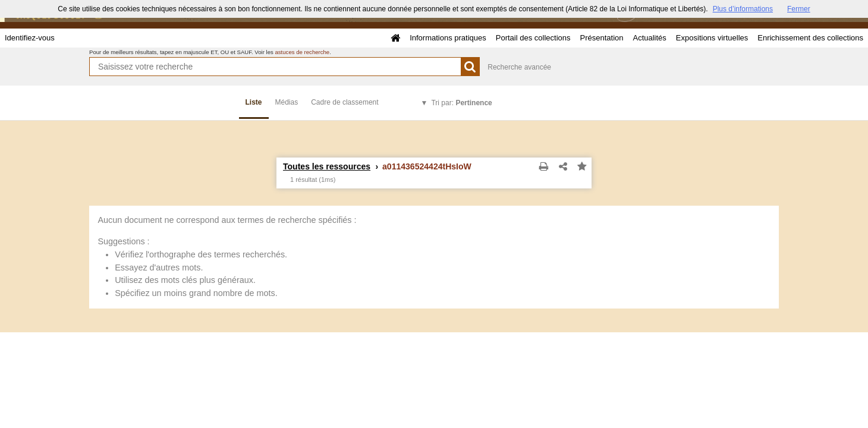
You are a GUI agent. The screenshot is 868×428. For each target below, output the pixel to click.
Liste (254, 102)
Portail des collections (533, 38)
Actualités (649, 38)
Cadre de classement (345, 102)
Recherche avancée (519, 67)
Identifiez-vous (30, 38)
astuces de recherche (302, 52)
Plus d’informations (743, 9)
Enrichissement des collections (810, 38)
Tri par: (461, 103)
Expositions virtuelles (712, 38)
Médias (287, 102)
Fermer (799, 9)
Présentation (601, 38)
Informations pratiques (448, 38)
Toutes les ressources (327, 166)
